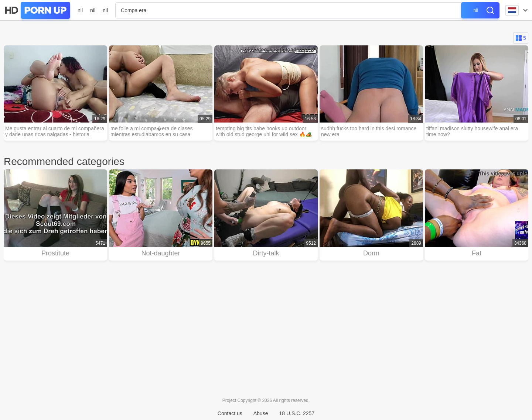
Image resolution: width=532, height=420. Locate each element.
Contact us (230, 413)
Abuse (261, 413)
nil (80, 10)
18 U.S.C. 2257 (297, 413)
